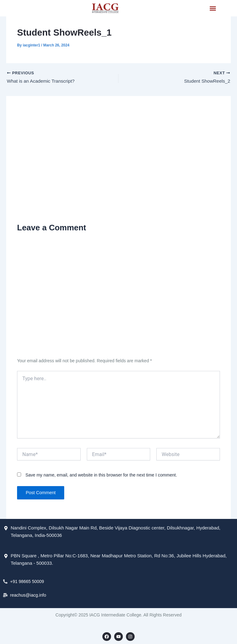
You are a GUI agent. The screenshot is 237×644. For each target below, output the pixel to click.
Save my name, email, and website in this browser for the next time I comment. (101, 475)
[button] (213, 8)
